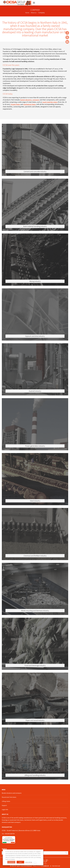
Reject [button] (20, 862)
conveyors (36, 100)
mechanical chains (29, 104)
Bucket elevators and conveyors (12, 793)
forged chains (15, 104)
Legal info (5, 809)
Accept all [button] (11, 862)
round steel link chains (50, 102)
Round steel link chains (9, 797)
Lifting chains (6, 801)
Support (4, 805)
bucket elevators (26, 100)
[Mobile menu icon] (34, 3)
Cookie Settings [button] (28, 862)
